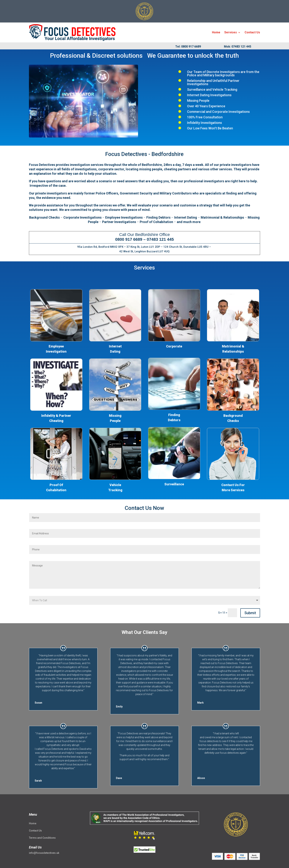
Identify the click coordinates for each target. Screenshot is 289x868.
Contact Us (252, 32)
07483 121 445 (160, 239)
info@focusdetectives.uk (44, 853)
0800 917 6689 (129, 239)
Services (231, 32)
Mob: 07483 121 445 (238, 47)
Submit (250, 613)
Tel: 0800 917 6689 (188, 47)
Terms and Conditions (42, 838)
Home (216, 32)
